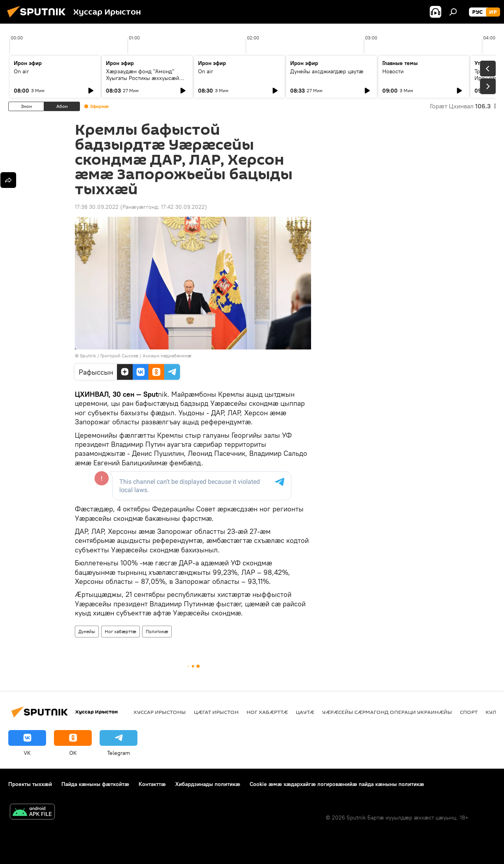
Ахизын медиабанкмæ (167, 356)
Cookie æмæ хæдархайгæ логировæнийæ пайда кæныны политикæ (337, 784)
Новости (393, 71)
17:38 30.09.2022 (97, 207)
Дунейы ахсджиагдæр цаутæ (327, 71)
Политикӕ (157, 631)
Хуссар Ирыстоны (160, 712)
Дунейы (87, 631)
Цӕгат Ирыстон (216, 712)
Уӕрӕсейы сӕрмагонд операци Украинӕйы (387, 712)
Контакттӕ (152, 784)
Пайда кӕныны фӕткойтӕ (95, 784)
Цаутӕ (305, 712)
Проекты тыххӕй (30, 784)
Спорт (469, 712)
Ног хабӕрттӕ (120, 631)
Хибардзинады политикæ (208, 784)
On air (21, 71)
